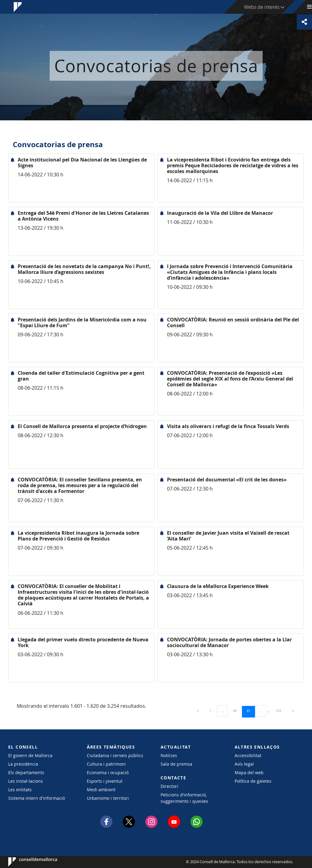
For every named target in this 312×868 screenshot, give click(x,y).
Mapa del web (249, 772)
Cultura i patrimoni (106, 764)
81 (251, 710)
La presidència (23, 764)
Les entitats (20, 790)
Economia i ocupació (108, 772)
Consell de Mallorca (27, 862)
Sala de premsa (176, 764)
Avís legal (244, 764)
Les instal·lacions (26, 781)
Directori (169, 786)
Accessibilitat (248, 755)
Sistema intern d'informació (37, 798)
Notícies (169, 755)
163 (281, 710)
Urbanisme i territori (108, 798)
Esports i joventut (105, 781)
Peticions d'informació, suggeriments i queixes (184, 798)
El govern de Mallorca (30, 755)
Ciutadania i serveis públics (115, 755)
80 (237, 710)
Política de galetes (253, 781)
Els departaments (26, 772)
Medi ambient (101, 790)
